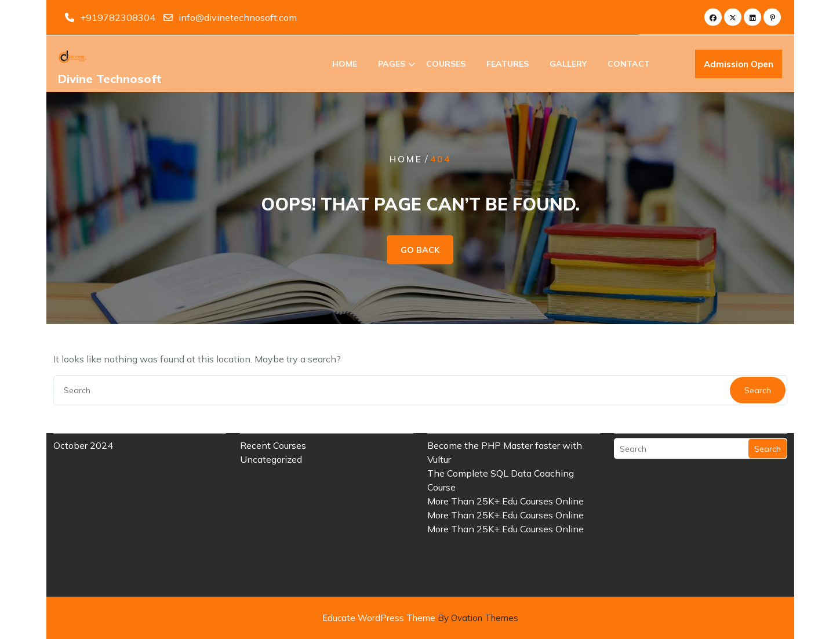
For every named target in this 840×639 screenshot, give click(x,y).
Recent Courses (273, 417)
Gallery (568, 65)
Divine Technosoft (110, 80)
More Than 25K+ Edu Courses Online (506, 473)
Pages (392, 65)
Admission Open (739, 66)
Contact (629, 65)
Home (345, 65)
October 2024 (83, 417)
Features (508, 65)
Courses (446, 65)
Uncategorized (271, 431)
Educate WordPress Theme (420, 618)
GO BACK (420, 250)
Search (768, 421)
